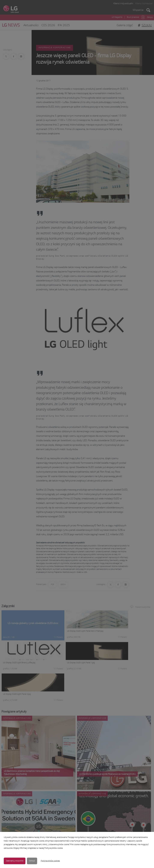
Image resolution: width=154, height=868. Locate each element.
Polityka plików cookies (50, 861)
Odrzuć (32, 861)
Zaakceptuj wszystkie (15, 861)
